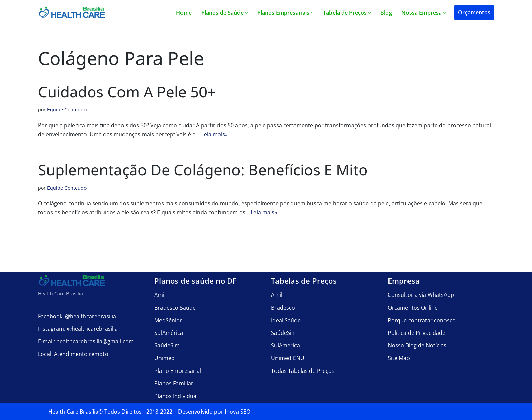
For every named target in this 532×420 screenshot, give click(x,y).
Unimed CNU (288, 358)
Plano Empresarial (178, 370)
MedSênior (168, 320)
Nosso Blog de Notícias (417, 345)
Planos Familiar (174, 383)
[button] (246, 13)
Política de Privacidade (417, 332)
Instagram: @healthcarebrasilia (78, 328)
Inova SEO (238, 412)
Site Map (399, 358)
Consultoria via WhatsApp (421, 295)
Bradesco (283, 307)
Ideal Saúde (286, 320)
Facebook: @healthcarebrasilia (77, 316)
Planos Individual (176, 396)
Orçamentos (474, 12)
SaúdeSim (167, 345)
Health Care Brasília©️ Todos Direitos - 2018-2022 (110, 412)
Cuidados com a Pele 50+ (127, 92)
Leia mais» (214, 134)
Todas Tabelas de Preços (303, 370)
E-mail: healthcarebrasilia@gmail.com (86, 341)
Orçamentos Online (413, 307)
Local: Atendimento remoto (73, 354)
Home (184, 13)
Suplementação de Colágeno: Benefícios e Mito (203, 170)
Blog (386, 13)
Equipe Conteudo (67, 109)
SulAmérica (169, 332)
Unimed (165, 358)
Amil (160, 295)
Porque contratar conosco (422, 320)
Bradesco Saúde (175, 307)
